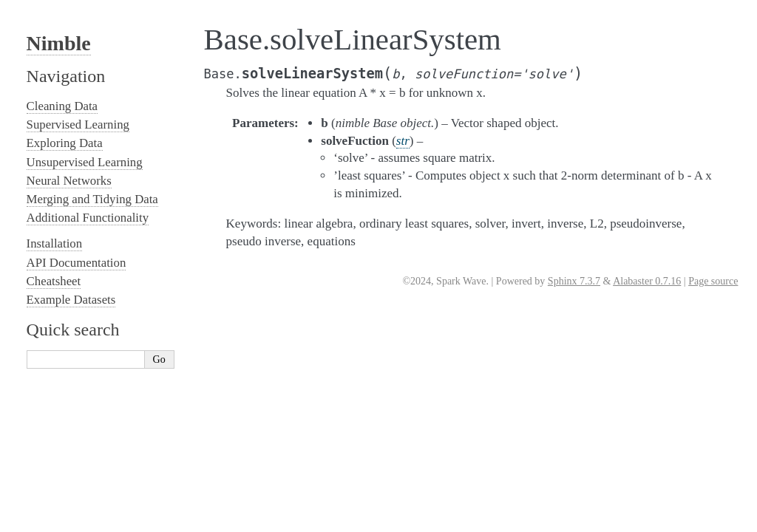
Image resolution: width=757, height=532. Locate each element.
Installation (55, 243)
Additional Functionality (88, 218)
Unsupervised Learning (85, 162)
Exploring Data (65, 143)
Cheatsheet (54, 281)
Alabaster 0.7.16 (647, 281)
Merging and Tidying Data (92, 199)
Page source (713, 281)
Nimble (59, 43)
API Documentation (77, 263)
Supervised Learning (78, 125)
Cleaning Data (62, 106)
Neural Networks (69, 181)
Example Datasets (71, 300)
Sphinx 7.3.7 (574, 281)
